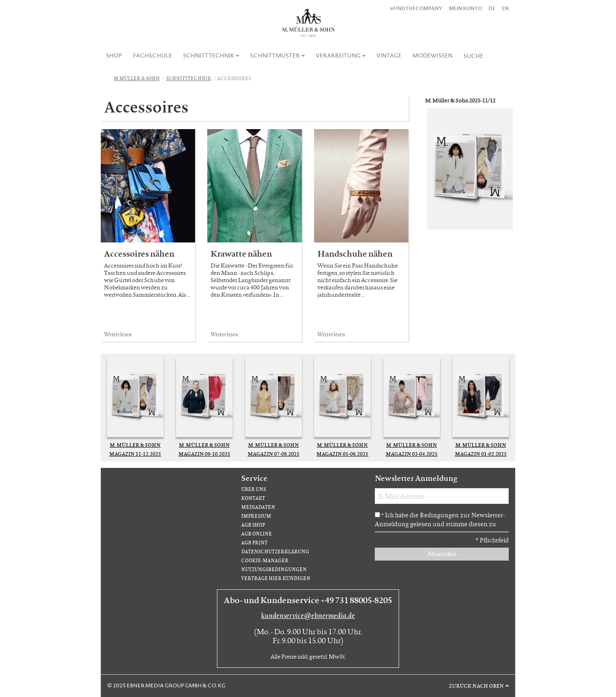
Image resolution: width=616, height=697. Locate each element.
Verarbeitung (338, 55)
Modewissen (432, 55)
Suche (473, 56)
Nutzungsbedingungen (274, 569)
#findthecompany (416, 8)
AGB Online (257, 534)
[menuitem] (114, 56)
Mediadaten (258, 507)
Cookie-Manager (265, 560)
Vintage (389, 55)
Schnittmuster (275, 55)
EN (505, 8)
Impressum (256, 516)
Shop (114, 55)
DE (492, 8)
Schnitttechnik (209, 55)
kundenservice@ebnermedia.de (308, 615)
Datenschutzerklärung (275, 551)
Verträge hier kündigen (276, 578)
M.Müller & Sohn (137, 78)
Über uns (254, 489)
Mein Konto (465, 8)
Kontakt (253, 498)
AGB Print (254, 543)
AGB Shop (253, 525)
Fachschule (153, 55)
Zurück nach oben (476, 686)
